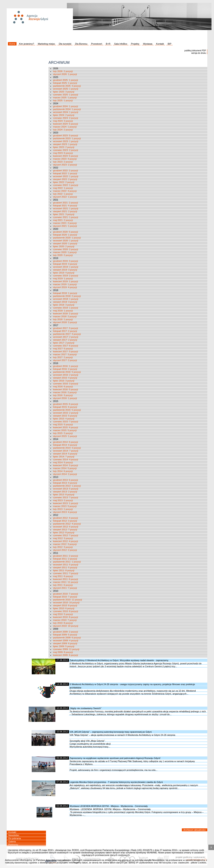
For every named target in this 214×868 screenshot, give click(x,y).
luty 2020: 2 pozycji (63, 255)
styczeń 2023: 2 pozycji (65, 165)
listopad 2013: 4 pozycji (65, 483)
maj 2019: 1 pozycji (63, 279)
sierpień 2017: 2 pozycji (65, 340)
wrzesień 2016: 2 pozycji (66, 375)
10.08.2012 (62, 708)
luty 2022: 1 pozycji (63, 194)
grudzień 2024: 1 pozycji (66, 106)
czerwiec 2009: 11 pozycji (66, 649)
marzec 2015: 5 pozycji (65, 430)
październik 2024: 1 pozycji (67, 109)
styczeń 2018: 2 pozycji (65, 322)
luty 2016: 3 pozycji (63, 395)
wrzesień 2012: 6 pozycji (66, 527)
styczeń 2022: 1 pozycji (65, 197)
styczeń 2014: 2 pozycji (65, 474)
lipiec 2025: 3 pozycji (64, 92)
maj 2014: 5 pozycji (63, 462)
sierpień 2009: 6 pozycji (65, 643)
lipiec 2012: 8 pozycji (64, 533)
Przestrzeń (97, 44)
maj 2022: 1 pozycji (63, 188)
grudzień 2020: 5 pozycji (66, 232)
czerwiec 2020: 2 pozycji (66, 249)
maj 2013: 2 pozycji (63, 500)
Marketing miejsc (46, 44)
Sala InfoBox (121, 44)
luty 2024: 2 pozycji (63, 130)
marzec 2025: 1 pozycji (65, 98)
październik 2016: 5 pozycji (67, 372)
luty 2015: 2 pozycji (63, 433)
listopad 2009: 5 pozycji (65, 635)
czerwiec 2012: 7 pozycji (66, 535)
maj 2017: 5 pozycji (63, 349)
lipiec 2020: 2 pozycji (64, 246)
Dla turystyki (65, 44)
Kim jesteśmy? (27, 44)
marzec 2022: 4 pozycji (65, 191)
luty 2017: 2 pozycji (63, 357)
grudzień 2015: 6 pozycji (66, 404)
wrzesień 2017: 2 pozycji (66, 337)
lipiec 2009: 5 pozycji (64, 646)
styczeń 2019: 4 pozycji (65, 287)
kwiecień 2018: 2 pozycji (66, 314)
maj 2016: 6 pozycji (63, 387)
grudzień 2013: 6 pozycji (66, 480)
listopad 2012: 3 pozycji (65, 521)
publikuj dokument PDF (195, 51)
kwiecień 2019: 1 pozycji (66, 281)
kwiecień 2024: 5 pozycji (66, 124)
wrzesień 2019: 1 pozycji (66, 267)
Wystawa (148, 44)
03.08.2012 (62, 806)
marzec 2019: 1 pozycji (65, 284)
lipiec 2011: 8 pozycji (64, 570)
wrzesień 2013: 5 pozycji (66, 489)
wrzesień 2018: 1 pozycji (66, 299)
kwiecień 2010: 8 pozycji (66, 617)
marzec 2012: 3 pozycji (65, 544)
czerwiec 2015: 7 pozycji (66, 422)
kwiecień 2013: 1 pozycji (66, 503)
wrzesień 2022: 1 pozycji (66, 176)
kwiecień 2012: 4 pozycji (66, 541)
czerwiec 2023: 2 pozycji (66, 150)
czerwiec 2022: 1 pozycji (66, 185)
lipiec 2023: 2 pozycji (64, 147)
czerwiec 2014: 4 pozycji (66, 460)
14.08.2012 (62, 684)
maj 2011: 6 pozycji (63, 576)
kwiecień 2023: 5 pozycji (66, 156)
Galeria (12, 842)
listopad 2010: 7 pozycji (65, 597)
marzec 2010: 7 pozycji (65, 620)
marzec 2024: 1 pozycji (65, 127)
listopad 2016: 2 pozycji (65, 369)
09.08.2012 (62, 758)
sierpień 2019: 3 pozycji (65, 270)
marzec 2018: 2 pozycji (65, 317)
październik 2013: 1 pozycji (67, 486)
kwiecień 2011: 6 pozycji (66, 579)
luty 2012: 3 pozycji (63, 547)
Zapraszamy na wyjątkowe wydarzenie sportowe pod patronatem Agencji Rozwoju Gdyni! (115, 758)
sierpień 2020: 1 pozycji (65, 244)
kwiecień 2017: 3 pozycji (66, 352)
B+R (108, 44)
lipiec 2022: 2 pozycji (64, 182)
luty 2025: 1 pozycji (63, 100)
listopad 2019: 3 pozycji (65, 264)
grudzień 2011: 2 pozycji (66, 556)
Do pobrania (15, 838)
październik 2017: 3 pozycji (67, 334)
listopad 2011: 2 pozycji (65, 559)
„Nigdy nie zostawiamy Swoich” (85, 708)
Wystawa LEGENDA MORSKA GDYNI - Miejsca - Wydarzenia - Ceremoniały (109, 806)
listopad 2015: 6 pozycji (65, 407)
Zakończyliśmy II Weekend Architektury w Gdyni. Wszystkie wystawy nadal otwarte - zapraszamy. (119, 660)
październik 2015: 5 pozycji (67, 410)
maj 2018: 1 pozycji (63, 311)
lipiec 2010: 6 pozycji (64, 608)
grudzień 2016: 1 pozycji (66, 366)
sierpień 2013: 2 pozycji (65, 492)
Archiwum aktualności (195, 830)
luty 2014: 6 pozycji (63, 471)
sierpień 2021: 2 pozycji (65, 211)
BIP (169, 44)
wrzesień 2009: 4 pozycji (66, 641)
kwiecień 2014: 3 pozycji (66, 465)
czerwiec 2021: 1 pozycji (66, 217)
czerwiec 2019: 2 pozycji (66, 276)
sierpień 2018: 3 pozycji (65, 302)
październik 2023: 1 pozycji (67, 138)
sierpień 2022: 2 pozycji (65, 179)
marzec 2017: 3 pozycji (65, 354)
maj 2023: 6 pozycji (63, 153)
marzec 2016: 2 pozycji (65, 392)
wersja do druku (199, 53)
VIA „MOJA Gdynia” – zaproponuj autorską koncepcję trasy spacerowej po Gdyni (111, 732)
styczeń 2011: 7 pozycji (65, 588)
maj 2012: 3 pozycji (63, 538)
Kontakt (160, 44)
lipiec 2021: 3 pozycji (64, 214)
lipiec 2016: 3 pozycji (64, 381)
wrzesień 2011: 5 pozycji (66, 565)
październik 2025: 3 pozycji (67, 86)
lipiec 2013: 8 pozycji (64, 495)
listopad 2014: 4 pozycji (65, 445)
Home (12, 44)
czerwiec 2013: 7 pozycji (66, 497)
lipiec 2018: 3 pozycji (64, 305)
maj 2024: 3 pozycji (63, 121)
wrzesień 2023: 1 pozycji (66, 141)
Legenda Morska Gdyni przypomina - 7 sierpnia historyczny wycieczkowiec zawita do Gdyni (116, 782)
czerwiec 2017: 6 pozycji (66, 346)
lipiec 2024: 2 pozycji (64, 115)
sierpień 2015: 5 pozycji (65, 416)
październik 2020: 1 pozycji (67, 238)
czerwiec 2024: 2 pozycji (66, 118)
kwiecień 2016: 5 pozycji (66, 389)
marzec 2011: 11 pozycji (66, 582)
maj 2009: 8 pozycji (63, 652)
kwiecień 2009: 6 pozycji (66, 655)
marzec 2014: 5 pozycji (65, 468)
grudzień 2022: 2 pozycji (66, 171)
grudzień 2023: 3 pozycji (66, 136)
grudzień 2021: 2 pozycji (66, 203)
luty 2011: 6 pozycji (63, 585)
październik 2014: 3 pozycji (67, 448)
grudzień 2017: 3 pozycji (66, 328)
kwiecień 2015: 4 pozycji (66, 427)
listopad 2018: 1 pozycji (65, 293)
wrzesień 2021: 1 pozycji (66, 209)
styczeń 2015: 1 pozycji (65, 436)
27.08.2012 (62, 660)
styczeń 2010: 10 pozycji (66, 626)
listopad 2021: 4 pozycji (65, 206)
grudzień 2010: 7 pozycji (66, 594)
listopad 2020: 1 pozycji (65, 235)
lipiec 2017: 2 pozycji (64, 343)
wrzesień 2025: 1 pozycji (66, 89)
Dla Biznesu (81, 44)
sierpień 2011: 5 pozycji (65, 568)
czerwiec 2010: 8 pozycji (66, 611)
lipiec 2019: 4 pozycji (64, 273)
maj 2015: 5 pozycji (63, 425)
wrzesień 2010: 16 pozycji (66, 603)
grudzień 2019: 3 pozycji (66, 261)
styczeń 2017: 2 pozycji (65, 360)
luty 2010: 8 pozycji (63, 623)
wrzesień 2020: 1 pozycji (66, 241)
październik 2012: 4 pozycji (67, 524)
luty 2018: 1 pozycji (63, 319)
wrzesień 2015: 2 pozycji (66, 413)
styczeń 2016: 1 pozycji (65, 398)
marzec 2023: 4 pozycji (65, 159)
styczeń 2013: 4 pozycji (65, 512)
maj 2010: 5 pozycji (63, 614)
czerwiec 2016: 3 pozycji (66, 384)
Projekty (135, 44)
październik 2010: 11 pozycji (68, 600)
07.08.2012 (62, 782)
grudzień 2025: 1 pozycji (66, 80)
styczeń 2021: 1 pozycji (65, 226)
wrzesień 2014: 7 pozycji (66, 451)
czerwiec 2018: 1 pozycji (66, 308)
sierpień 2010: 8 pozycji (65, 605)
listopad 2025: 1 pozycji (65, 83)
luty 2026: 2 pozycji (63, 71)
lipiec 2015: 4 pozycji (64, 419)
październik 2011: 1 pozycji (67, 562)
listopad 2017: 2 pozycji (65, 331)
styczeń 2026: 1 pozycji (65, 74)
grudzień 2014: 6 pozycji (66, 442)
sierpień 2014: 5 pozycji (65, 454)
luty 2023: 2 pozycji (63, 162)
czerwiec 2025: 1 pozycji (66, 95)
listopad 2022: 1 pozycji (65, 173)
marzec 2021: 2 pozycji (65, 223)
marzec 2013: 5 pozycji (65, 506)
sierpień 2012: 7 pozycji (65, 530)
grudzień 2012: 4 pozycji (66, 518)
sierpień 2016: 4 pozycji (65, 378)
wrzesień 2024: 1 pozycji (66, 112)
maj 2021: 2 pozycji (63, 220)
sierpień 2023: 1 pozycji (65, 144)
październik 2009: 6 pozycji (67, 638)
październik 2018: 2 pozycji (67, 296)
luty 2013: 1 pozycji (63, 509)
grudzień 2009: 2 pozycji (66, 632)
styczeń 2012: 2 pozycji (65, 550)
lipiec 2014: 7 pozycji (64, 457)
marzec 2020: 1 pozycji (65, 252)
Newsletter (14, 835)
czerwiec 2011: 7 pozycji (66, 573)
